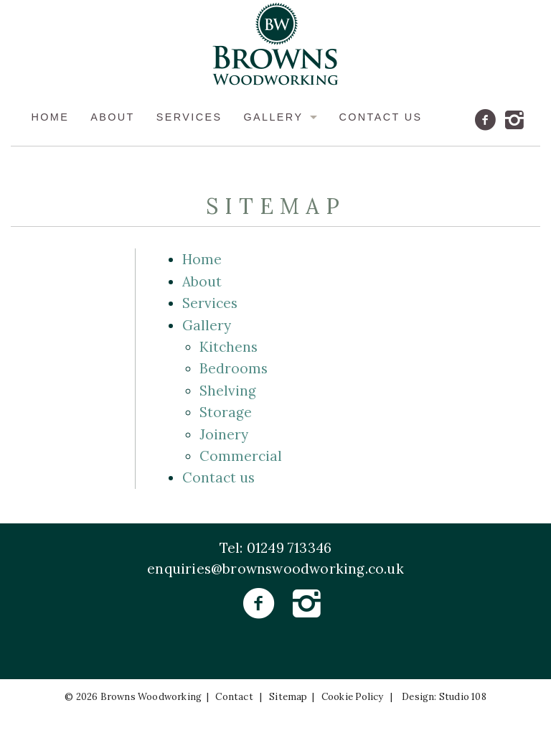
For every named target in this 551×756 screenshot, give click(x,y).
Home (50, 118)
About (113, 118)
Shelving (228, 391)
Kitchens (229, 347)
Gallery (273, 118)
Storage (226, 412)
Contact (234, 697)
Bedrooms (234, 369)
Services (189, 118)
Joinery (224, 434)
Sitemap (288, 697)
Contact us (380, 118)
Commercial (241, 456)
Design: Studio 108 (444, 697)
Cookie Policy (353, 697)
